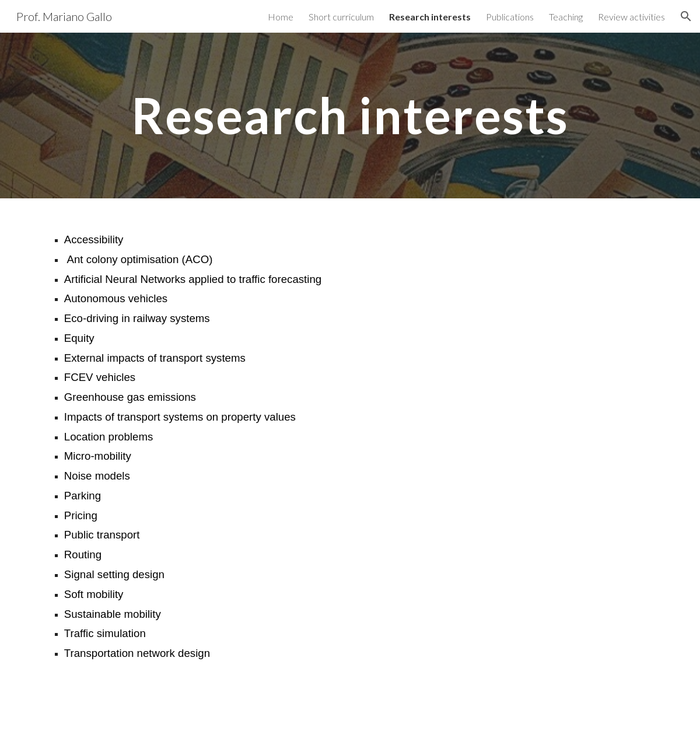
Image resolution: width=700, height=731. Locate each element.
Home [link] (281, 17)
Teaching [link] (566, 17)
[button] (686, 16)
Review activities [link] (631, 17)
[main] (350, 115)
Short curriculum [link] (341, 17)
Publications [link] (510, 17)
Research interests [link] (430, 17)
